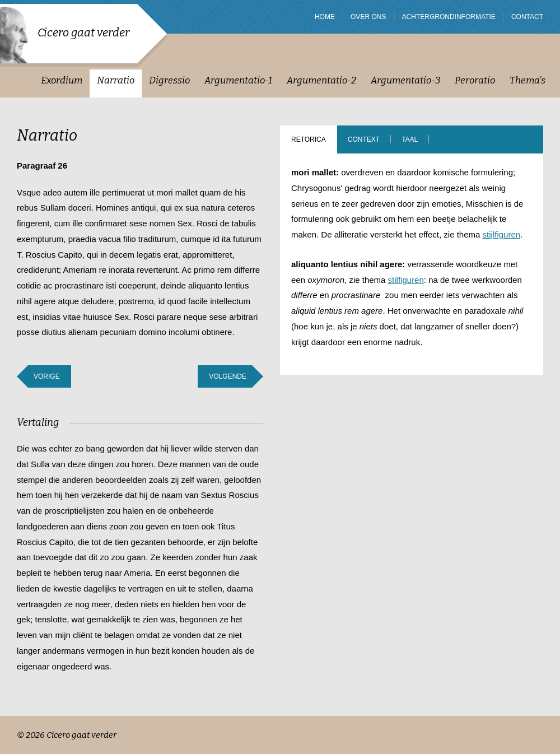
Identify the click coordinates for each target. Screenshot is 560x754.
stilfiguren (406, 280)
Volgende (228, 376)
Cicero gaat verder (83, 32)
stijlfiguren (502, 234)
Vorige (47, 376)
